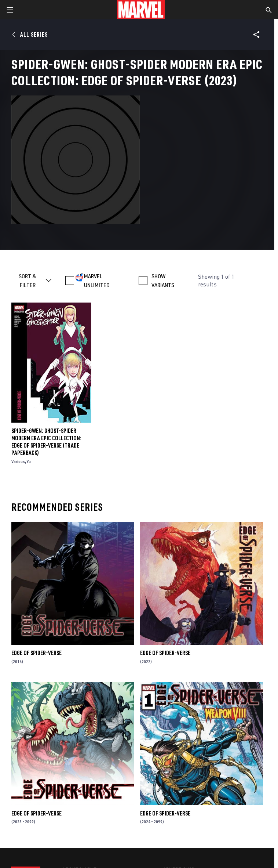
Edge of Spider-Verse (36, 653)
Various (18, 461)
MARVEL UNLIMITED (97, 281)
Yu (29, 461)
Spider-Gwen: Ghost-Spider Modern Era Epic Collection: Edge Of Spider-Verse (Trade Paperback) (46, 442)
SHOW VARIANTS (163, 281)
